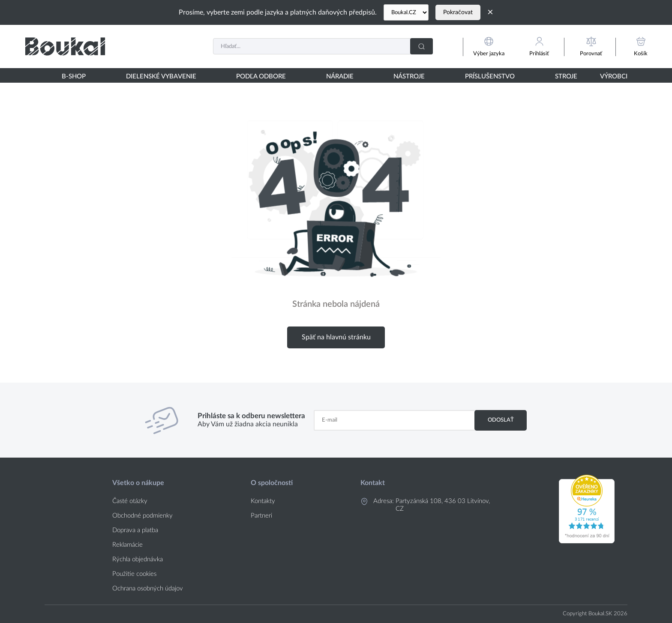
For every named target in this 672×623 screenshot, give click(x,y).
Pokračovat (458, 12)
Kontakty (263, 501)
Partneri (261, 516)
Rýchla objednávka (138, 559)
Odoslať (501, 420)
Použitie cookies (134, 574)
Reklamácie (127, 545)
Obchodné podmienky (142, 516)
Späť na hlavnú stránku (336, 337)
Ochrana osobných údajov (148, 589)
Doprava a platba (135, 530)
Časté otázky (130, 501)
